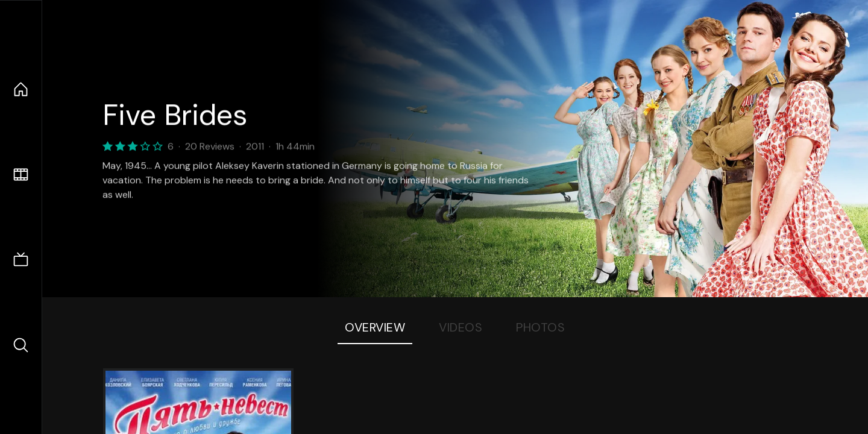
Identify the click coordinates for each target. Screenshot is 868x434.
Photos (540, 327)
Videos (461, 327)
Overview (375, 327)
